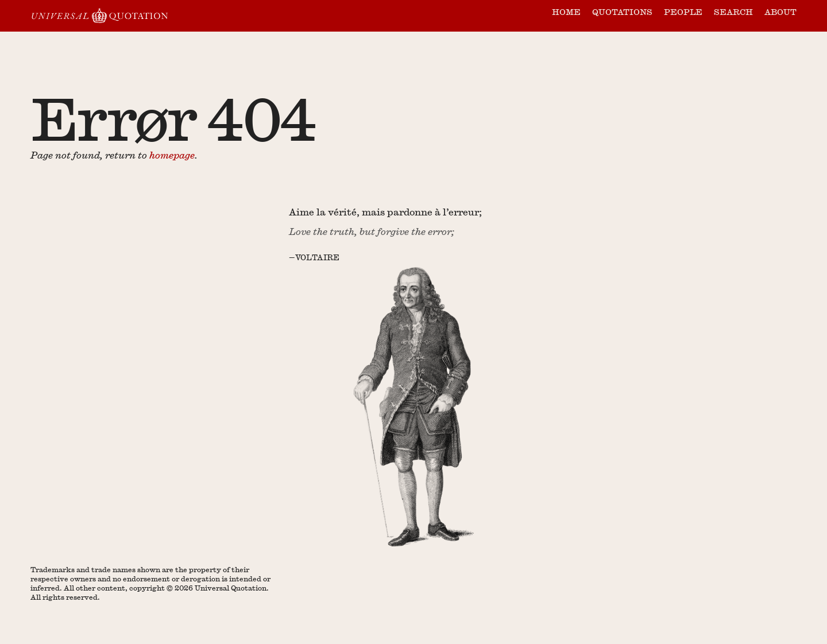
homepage (172, 155)
